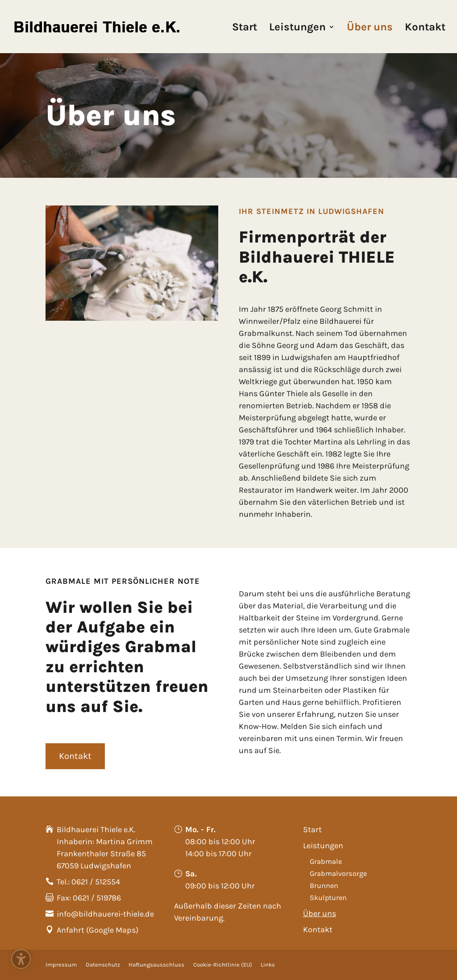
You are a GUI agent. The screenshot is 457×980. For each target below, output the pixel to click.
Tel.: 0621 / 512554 (88, 882)
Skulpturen (328, 898)
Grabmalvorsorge (338, 873)
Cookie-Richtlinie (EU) (223, 965)
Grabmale (326, 861)
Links (268, 965)
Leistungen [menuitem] (297, 28)
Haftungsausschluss (156, 965)
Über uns (320, 913)
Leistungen (323, 846)
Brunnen (324, 886)
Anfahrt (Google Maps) (98, 930)
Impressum (61, 965)
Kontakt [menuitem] (425, 28)
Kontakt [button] (75, 756)
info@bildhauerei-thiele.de (105, 914)
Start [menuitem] (245, 28)
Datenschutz (103, 965)
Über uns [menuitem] (370, 28)
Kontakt (318, 930)
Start (312, 829)
